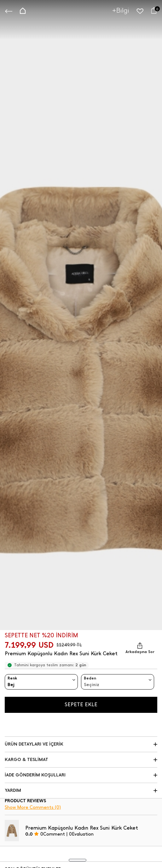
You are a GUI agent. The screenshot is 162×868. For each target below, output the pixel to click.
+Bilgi (121, 10)
